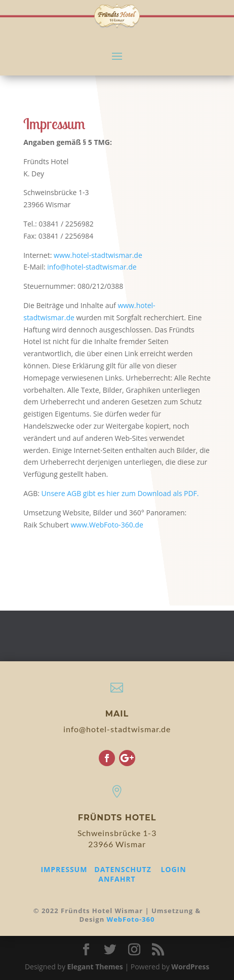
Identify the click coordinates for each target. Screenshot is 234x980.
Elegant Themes (95, 967)
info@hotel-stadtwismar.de (92, 267)
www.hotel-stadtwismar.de (98, 255)
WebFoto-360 (131, 919)
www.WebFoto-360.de (107, 525)
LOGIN (173, 869)
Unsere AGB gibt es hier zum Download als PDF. (120, 493)
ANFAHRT (117, 879)
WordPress (190, 967)
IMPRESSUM (64, 869)
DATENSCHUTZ (123, 869)
